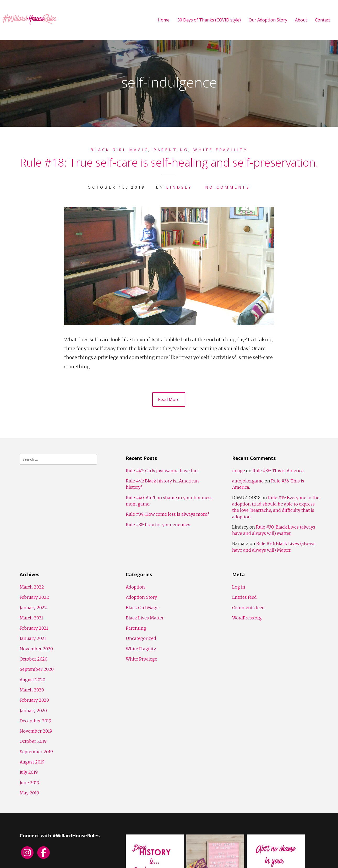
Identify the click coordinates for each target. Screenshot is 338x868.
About (301, 20)
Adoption (135, 587)
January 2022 (33, 608)
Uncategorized (141, 638)
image (239, 471)
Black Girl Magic (119, 150)
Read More (169, 399)
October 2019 (33, 741)
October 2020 (34, 659)
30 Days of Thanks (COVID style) (209, 20)
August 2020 (32, 680)
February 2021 (34, 628)
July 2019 (29, 772)
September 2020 (37, 669)
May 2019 (29, 793)
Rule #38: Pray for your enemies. (158, 525)
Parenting (171, 150)
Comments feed (248, 608)
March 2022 (32, 587)
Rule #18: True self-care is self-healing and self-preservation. (169, 162)
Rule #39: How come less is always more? (167, 514)
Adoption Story (141, 597)
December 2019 (36, 721)
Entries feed (244, 597)
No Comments (228, 187)
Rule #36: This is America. (279, 471)
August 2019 (32, 762)
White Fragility (220, 150)
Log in (239, 587)
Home (164, 20)
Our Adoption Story (268, 20)
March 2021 (31, 618)
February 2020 (34, 700)
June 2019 (29, 783)
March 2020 (32, 690)
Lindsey (179, 187)
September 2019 (36, 752)
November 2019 (36, 731)
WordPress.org (247, 618)
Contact (323, 20)
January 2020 (33, 711)
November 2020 (36, 649)
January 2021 (33, 638)
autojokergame (248, 481)
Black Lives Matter (145, 618)
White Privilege (141, 659)
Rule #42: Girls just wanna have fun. (162, 471)
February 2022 (34, 597)
